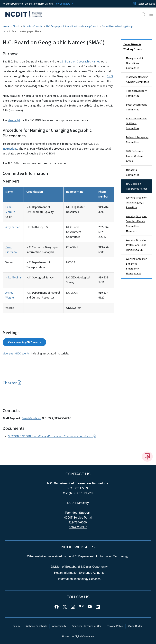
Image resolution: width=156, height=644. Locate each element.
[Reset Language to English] (135, 4)
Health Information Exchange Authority (79, 573)
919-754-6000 (78, 522)
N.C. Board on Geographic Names (137, 186)
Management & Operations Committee (135, 63)
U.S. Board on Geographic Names (80, 62)
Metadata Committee (133, 172)
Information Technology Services (79, 579)
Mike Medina (13, 278)
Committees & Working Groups (118, 26)
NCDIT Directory (78, 503)
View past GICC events (16, 354)
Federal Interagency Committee (137, 140)
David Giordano (31, 418)
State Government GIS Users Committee (137, 123)
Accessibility (59, 626)
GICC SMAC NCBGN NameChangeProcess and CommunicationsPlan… (52, 436)
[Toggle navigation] (151, 14)
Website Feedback (36, 626)
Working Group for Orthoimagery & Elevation (136, 203)
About (16, 26)
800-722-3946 (78, 527)
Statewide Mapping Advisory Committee (138, 79)
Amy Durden (13, 227)
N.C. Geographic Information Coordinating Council (72, 26)
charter (14, 120)
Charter (12, 383)
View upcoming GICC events (24, 342)
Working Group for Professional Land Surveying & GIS (136, 245)
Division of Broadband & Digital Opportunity (79, 567)
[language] (146, 4)
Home (6, 26)
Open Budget (136, 626)
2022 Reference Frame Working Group (135, 156)
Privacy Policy (115, 626)
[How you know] (64, 4)
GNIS (110, 76)
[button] (141, 14)
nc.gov (17, 626)
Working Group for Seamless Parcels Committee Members (136, 224)
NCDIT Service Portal (78, 518)
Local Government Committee (136, 107)
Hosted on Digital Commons (78, 636)
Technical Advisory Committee (136, 93)
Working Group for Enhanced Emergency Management (136, 266)
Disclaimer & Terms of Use (87, 626)
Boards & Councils (33, 26)
